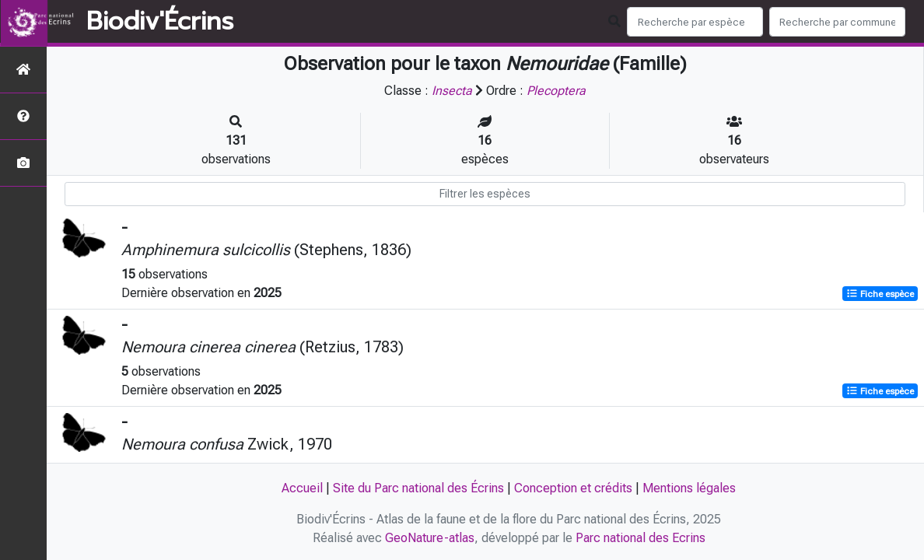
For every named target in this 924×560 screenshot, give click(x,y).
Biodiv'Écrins (160, 22)
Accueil (302, 488)
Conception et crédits (573, 488)
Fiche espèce (880, 294)
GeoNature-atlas (430, 538)
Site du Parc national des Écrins (418, 488)
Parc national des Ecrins (640, 538)
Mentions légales (689, 488)
